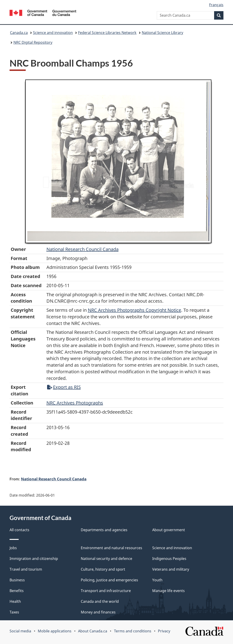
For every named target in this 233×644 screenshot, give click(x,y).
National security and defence (106, 559)
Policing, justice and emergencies (109, 580)
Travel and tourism (26, 569)
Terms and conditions (133, 631)
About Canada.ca (93, 631)
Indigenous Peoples (169, 559)
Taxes (14, 612)
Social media (20, 631)
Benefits (17, 591)
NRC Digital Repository (33, 42)
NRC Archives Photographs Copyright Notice (134, 310)
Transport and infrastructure (106, 591)
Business (17, 580)
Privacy (164, 631)
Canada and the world (100, 601)
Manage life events (168, 591)
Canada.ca (19, 33)
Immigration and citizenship (34, 559)
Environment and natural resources (111, 548)
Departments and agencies (104, 530)
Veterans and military (171, 569)
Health (15, 601)
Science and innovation (53, 33)
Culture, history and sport (103, 569)
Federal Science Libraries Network (107, 33)
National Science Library (162, 33)
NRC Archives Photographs (75, 403)
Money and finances (98, 612)
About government (169, 530)
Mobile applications (55, 631)
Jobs (13, 548)
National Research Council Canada (82, 249)
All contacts (19, 530)
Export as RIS (64, 387)
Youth (157, 580)
